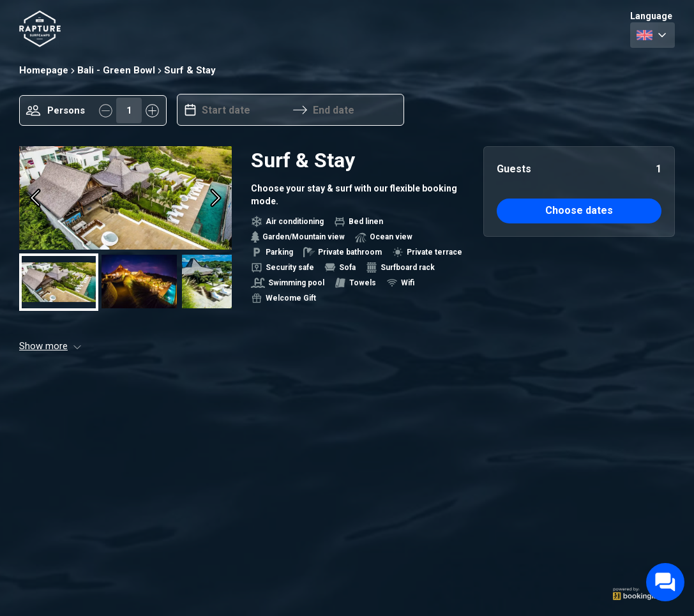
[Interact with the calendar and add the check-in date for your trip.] (190, 110)
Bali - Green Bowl (116, 70)
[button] (125, 198)
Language (651, 16)
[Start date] (245, 110)
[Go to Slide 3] (220, 282)
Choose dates (579, 210)
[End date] (356, 110)
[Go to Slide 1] (59, 282)
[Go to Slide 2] (139, 282)
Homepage (44, 70)
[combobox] (653, 35)
